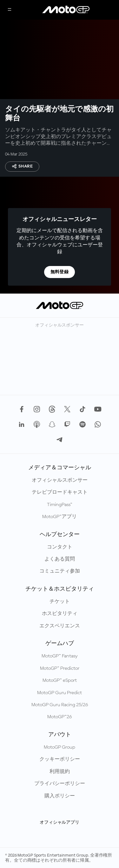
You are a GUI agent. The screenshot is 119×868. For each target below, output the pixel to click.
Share (22, 166)
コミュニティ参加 (60, 571)
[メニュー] (10, 10)
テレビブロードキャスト (60, 492)
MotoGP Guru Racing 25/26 (60, 705)
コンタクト (60, 547)
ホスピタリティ (60, 614)
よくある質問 (60, 559)
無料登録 (60, 272)
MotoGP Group (60, 747)
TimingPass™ (60, 505)
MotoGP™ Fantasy (60, 656)
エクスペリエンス (60, 626)
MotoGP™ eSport (60, 681)
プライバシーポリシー (60, 784)
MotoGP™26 (60, 717)
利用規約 (60, 772)
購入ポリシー (60, 796)
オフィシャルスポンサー (60, 480)
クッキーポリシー (60, 759)
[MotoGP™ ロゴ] (66, 10)
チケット (60, 602)
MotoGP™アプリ (60, 517)
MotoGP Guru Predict (60, 693)
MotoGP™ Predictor (60, 668)
